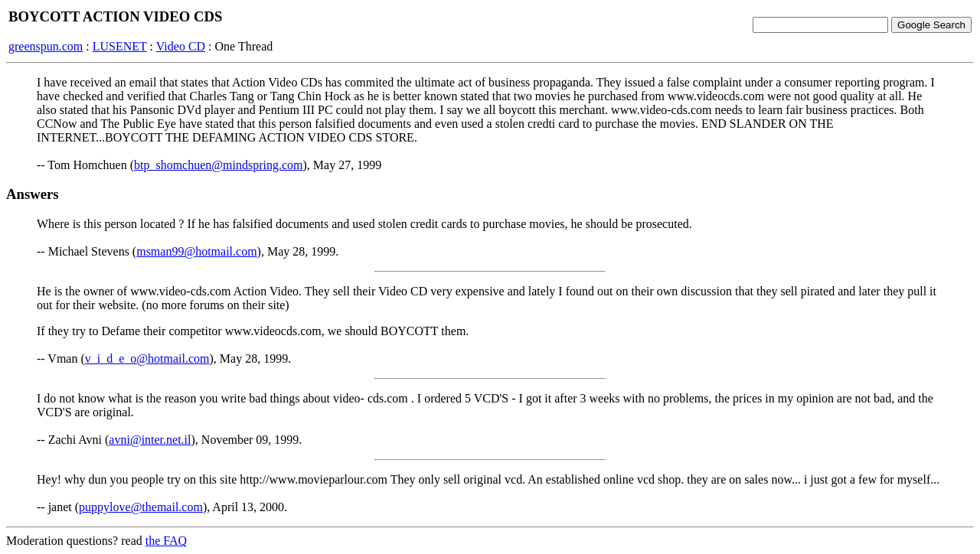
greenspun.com (46, 46)
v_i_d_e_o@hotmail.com (147, 358)
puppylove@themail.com (141, 507)
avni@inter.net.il (150, 440)
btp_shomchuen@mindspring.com (219, 165)
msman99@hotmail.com (196, 251)
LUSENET (120, 46)
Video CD (181, 46)
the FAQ (166, 541)
